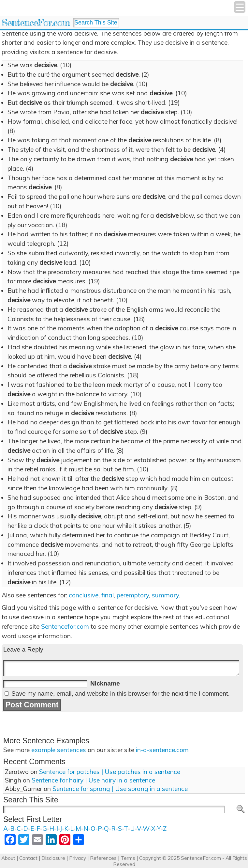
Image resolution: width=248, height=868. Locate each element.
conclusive (84, 595)
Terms (128, 858)
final (108, 595)
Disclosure (53, 858)
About (8, 858)
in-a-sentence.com (162, 750)
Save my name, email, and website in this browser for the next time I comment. (121, 694)
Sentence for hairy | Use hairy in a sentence (93, 780)
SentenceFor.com (36, 23)
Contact (28, 858)
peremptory (133, 595)
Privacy (78, 858)
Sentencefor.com (65, 626)
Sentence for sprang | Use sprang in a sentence (120, 789)
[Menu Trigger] (240, 7)
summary (165, 595)
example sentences (59, 750)
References (103, 858)
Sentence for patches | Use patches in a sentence (110, 772)
